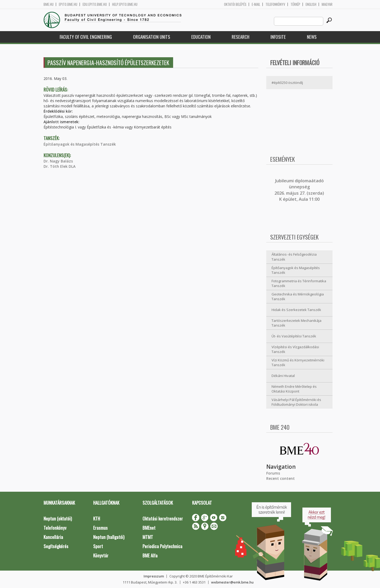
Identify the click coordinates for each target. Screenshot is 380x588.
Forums (273, 473)
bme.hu (49, 4)
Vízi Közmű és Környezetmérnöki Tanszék (298, 363)
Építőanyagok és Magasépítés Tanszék (80, 144)
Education (201, 37)
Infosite (278, 37)
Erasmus (100, 528)
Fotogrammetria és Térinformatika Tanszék (299, 283)
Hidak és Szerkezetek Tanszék (296, 310)
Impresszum (154, 576)
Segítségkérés (56, 546)
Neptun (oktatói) (58, 518)
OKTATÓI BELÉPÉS (235, 4)
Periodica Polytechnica (162, 546)
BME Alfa (150, 555)
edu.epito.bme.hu (95, 4)
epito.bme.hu (68, 4)
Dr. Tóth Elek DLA (60, 166)
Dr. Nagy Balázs (58, 161)
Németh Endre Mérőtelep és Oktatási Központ (294, 389)
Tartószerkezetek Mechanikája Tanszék (296, 323)
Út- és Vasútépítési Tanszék (294, 336)
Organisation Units (152, 37)
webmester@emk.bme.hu (232, 582)
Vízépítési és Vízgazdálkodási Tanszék (295, 349)
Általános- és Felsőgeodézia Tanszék (294, 257)
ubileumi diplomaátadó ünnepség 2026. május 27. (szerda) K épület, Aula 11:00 (299, 190)
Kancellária (53, 537)
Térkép (295, 4)
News (312, 37)
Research (241, 37)
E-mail (256, 4)
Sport (98, 546)
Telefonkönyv (275, 4)
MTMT (148, 537)
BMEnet (149, 528)
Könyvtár (101, 555)
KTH (97, 518)
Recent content (281, 478)
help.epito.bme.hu (125, 4)
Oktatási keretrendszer (163, 518)
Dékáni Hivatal (283, 376)
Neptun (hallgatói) (109, 537)
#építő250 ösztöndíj (287, 83)
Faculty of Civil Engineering (86, 37)
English (311, 4)
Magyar (327, 4)
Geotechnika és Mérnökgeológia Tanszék (298, 297)
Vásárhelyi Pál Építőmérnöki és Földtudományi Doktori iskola (296, 402)
